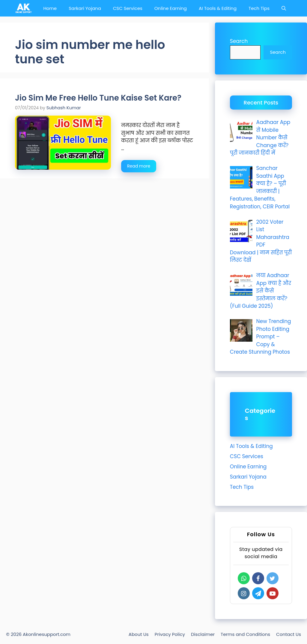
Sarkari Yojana (85, 8)
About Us (139, 634)
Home (50, 8)
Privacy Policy (170, 634)
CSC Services (128, 8)
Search (239, 41)
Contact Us (289, 634)
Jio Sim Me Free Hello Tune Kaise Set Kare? (98, 98)
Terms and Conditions (245, 634)
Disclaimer (203, 634)
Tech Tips (259, 8)
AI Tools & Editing (218, 8)
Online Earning (171, 8)
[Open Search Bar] (284, 8)
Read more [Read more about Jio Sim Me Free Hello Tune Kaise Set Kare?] (139, 166)
